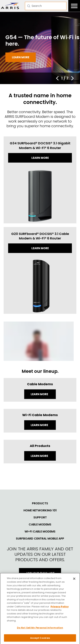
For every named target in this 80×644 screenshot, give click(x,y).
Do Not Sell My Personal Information (40, 629)
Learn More (40, 394)
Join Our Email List (40, 573)
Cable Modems (40, 525)
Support (40, 518)
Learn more (21, 57)
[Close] (74, 580)
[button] (57, 78)
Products (40, 503)
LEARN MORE (40, 456)
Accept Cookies (40, 639)
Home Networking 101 (40, 510)
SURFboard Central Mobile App (40, 539)
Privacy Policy (60, 608)
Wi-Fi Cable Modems (40, 532)
